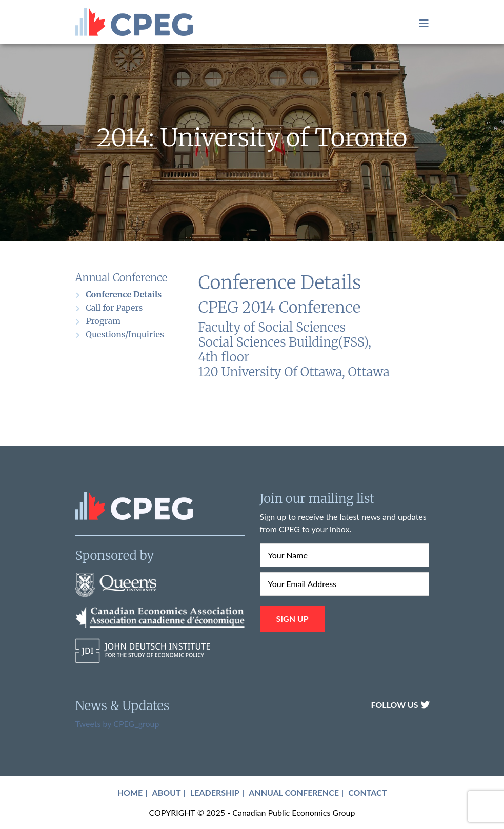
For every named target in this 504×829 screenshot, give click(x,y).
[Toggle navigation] (421, 23)
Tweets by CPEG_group (117, 724)
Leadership (215, 792)
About (167, 792)
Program (103, 321)
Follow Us (400, 705)
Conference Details (124, 294)
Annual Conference (294, 792)
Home (130, 792)
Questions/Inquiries (125, 334)
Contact (367, 792)
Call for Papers (114, 308)
